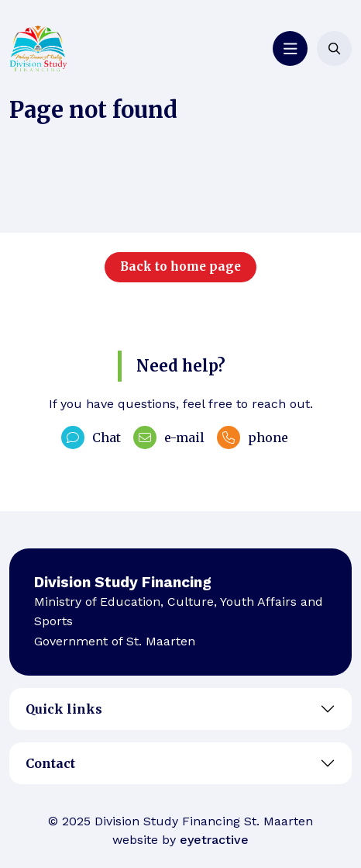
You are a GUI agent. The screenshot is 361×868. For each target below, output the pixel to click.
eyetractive (214, 840)
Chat (91, 437)
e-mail (169, 437)
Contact (50, 763)
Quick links (64, 709)
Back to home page (180, 266)
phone (253, 437)
